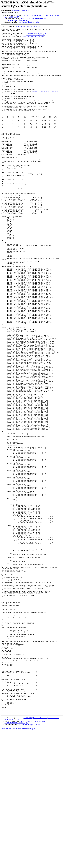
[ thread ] (25, 22)
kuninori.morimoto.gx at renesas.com (45, 104)
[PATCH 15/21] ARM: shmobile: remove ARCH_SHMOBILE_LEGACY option (25, 20)
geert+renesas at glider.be (35, 37)
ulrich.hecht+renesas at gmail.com (28, 27)
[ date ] (20, 22)
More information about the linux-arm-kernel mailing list (18, 866)
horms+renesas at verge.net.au (20, 10)
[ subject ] (31, 22)
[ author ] (38, 22)
